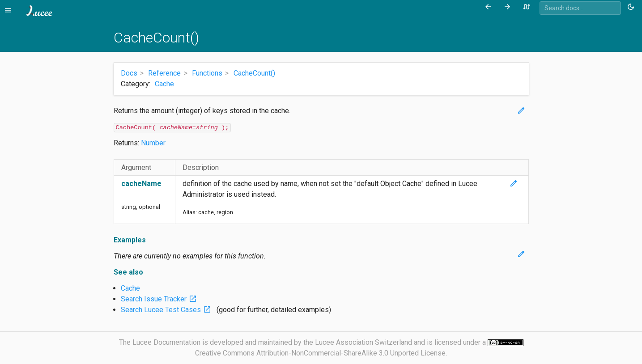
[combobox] (580, 8)
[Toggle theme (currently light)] (632, 7)
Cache (164, 84)
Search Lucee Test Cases (168, 310)
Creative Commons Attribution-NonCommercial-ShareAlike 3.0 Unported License (320, 353)
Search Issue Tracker (161, 299)
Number (153, 143)
